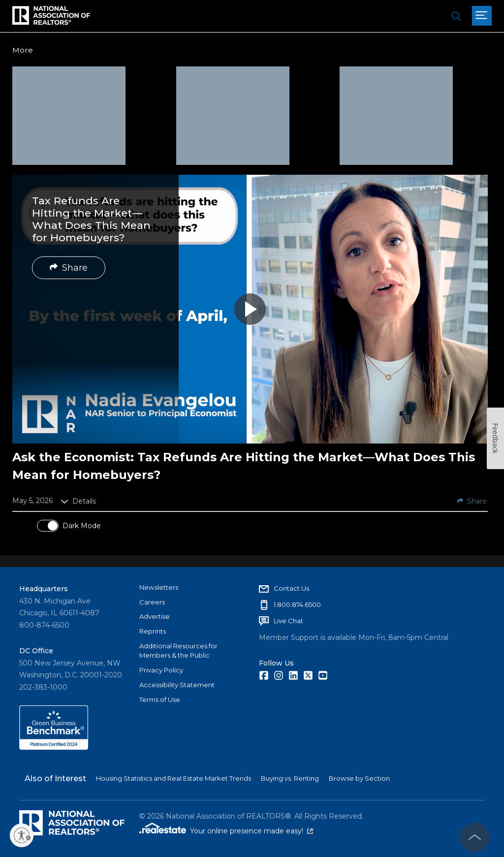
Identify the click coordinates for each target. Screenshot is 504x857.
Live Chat (288, 621)
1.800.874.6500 (297, 604)
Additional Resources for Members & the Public (178, 651)
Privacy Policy (161, 670)
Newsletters (159, 587)
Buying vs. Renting (290, 778)
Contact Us (291, 588)
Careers (152, 602)
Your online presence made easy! (252, 831)
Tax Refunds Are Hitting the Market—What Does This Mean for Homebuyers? (91, 219)
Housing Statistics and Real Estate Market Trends (173, 778)
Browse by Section (359, 778)
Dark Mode (82, 526)
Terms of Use (160, 699)
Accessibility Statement (177, 685)
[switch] (48, 526)
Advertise (155, 616)
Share (69, 268)
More (23, 50)
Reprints (153, 631)
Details (78, 501)
